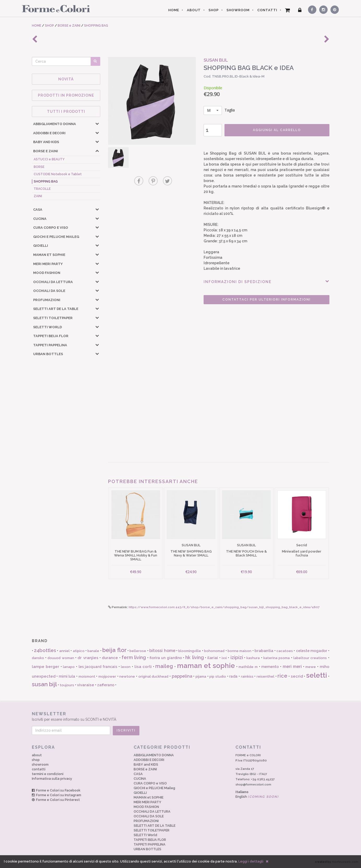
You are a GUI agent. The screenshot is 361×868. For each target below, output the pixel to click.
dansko (38, 658)
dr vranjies (88, 658)
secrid (297, 676)
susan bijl (44, 684)
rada (233, 676)
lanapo (69, 667)
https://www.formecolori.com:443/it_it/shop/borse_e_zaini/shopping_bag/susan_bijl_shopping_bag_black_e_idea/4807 (224, 607)
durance (110, 658)
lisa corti (143, 667)
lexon (126, 667)
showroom (40, 764)
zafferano (106, 685)
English (257, 797)
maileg (164, 666)
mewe (311, 667)
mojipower (107, 676)
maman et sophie (206, 666)
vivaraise (86, 685)
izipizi (237, 657)
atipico (79, 651)
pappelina (182, 676)
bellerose (138, 651)
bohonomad (214, 651)
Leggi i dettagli (251, 861)
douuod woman (61, 658)
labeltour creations (310, 658)
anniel (64, 651)
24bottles (45, 650)
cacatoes (285, 651)
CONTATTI (267, 10)
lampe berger (46, 667)
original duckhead (153, 676)
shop (36, 760)
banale (93, 651)
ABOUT (194, 10)
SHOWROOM (238, 10)
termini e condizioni (48, 774)
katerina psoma (277, 658)
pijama (201, 676)
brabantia (264, 651)
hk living (194, 657)
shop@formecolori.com (253, 784)
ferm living (134, 657)
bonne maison (239, 651)
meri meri (292, 667)
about (37, 755)
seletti (317, 675)
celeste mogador (312, 651)
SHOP (214, 10)
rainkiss (247, 676)
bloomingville (190, 651)
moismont (87, 676)
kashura (253, 658)
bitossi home (162, 651)
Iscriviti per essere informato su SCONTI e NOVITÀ (181, 716)
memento (270, 667)
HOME (174, 10)
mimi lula (67, 676)
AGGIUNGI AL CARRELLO (277, 130)
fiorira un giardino (166, 658)
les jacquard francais (98, 667)
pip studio (218, 676)
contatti (39, 769)
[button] (97, 124)
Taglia (219, 110)
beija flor (114, 650)
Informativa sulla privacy (52, 779)
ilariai (213, 658)
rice (282, 676)
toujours (67, 685)
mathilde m (248, 667)
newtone (127, 676)
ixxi (224, 658)
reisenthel (265, 676)
